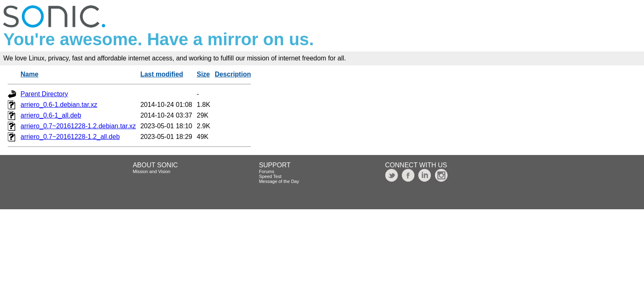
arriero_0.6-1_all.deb (51, 115)
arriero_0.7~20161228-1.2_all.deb (70, 137)
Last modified (162, 74)
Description (233, 74)
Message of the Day (279, 181)
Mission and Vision (152, 171)
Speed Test (270, 176)
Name (30, 74)
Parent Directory (44, 94)
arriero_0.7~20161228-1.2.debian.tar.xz (78, 126)
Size (203, 74)
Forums (266, 171)
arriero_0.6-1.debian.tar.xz (59, 105)
